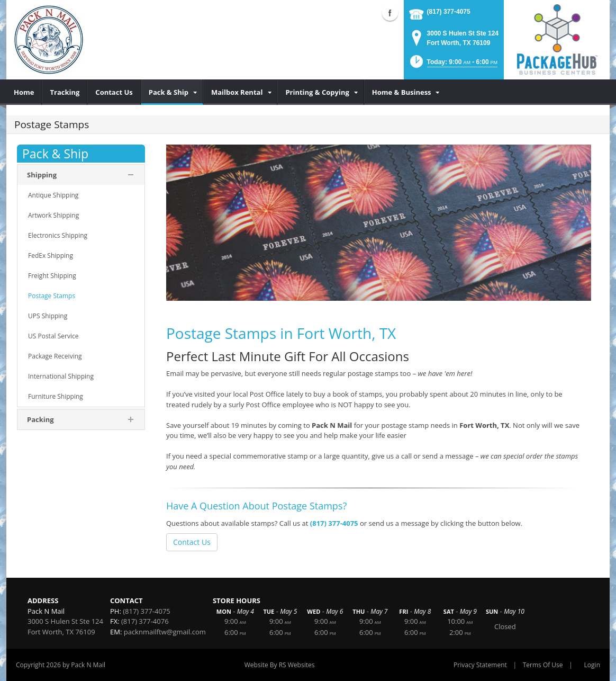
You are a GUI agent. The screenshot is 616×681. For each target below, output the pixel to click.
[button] (453, 65)
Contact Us (192, 542)
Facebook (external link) (390, 13)
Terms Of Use (543, 665)
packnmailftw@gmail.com (165, 632)
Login (592, 665)
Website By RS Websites (280, 665)
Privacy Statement (480, 665)
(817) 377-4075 (449, 12)
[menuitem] (24, 92)
